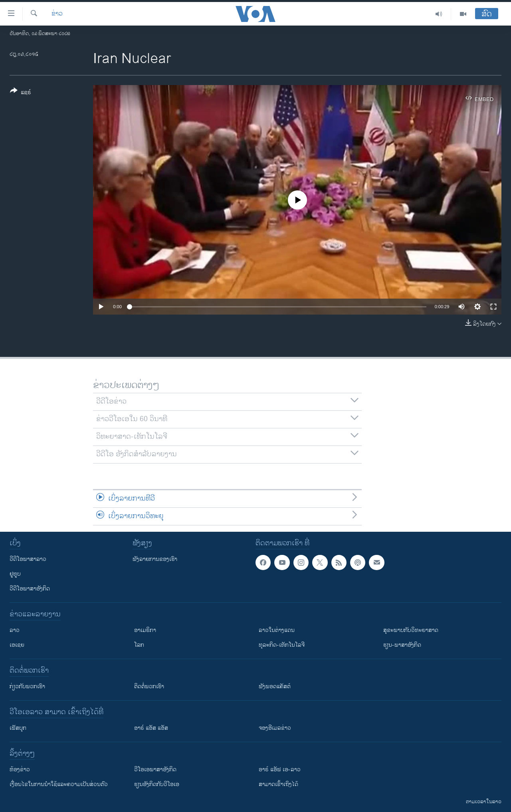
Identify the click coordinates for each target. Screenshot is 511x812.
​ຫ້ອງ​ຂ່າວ (20, 769)
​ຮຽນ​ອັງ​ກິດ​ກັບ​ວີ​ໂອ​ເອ (157, 784)
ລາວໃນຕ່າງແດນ (277, 630)
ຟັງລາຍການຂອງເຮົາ (155, 559)
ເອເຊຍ (17, 645)
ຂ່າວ (57, 14)
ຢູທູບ (15, 574)
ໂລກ (139, 645)
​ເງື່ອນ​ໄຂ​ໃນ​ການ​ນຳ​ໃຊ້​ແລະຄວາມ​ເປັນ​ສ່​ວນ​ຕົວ (59, 784)
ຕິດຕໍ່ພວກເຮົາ (149, 686)
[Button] (21, 93)
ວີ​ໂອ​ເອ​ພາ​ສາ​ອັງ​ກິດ (155, 769)
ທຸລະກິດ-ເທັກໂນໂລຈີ (282, 645)
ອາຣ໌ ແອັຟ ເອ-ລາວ (280, 769)
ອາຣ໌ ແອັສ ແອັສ (151, 728)
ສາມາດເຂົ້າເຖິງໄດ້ (278, 784)
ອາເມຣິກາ (145, 630)
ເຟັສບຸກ (18, 728)
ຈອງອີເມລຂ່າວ (275, 728)
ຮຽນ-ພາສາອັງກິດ (402, 645)
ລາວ (15, 630)
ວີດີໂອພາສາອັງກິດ (30, 589)
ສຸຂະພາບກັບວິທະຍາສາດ (411, 630)
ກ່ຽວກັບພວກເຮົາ (27, 686)
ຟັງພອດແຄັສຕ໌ (275, 686)
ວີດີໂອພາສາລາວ (28, 559)
